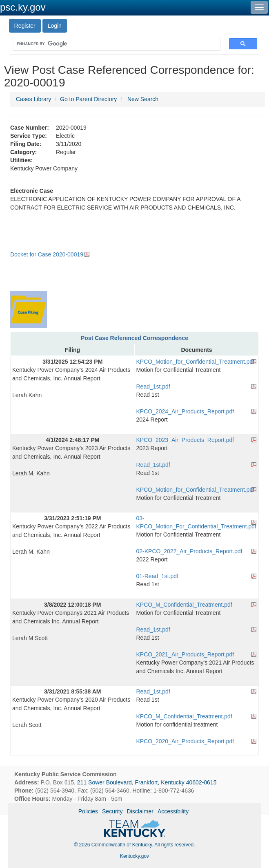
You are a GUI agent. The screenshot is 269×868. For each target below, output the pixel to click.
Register (25, 26)
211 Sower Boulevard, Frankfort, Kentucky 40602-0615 (147, 782)
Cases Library (33, 99)
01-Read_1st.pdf (158, 576)
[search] (113, 44)
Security (112, 811)
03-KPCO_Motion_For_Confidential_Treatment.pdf (196, 522)
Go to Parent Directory (88, 99)
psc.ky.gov (23, 7)
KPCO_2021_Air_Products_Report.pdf (185, 654)
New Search (143, 99)
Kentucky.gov (134, 856)
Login (55, 26)
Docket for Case (47, 254)
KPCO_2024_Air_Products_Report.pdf (185, 411)
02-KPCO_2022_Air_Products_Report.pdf (189, 551)
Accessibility (173, 811)
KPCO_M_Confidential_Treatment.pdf (184, 605)
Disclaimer (140, 811)
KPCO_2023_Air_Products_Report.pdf (185, 440)
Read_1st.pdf (153, 387)
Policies (88, 811)
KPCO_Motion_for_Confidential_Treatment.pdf (196, 362)
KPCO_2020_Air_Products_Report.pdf (185, 741)
